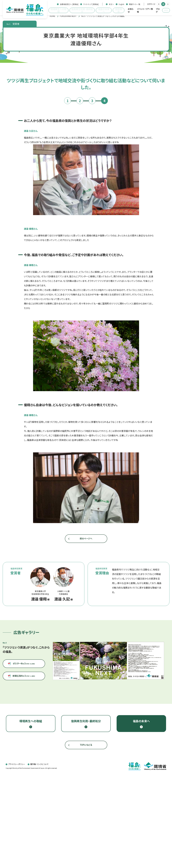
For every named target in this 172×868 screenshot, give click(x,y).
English (121, 4)
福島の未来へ (104, 10)
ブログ (158, 10)
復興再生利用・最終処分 (82, 10)
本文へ (111, 4)
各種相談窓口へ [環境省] (69, 4)
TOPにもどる (86, 838)
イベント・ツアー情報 (145, 10)
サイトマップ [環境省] (91, 4)
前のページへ (86, 635)
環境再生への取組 (59, 10)
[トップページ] (52, 16)
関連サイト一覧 (135, 4)
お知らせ (131, 10)
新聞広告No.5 (24, 774)
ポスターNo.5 (24, 763)
